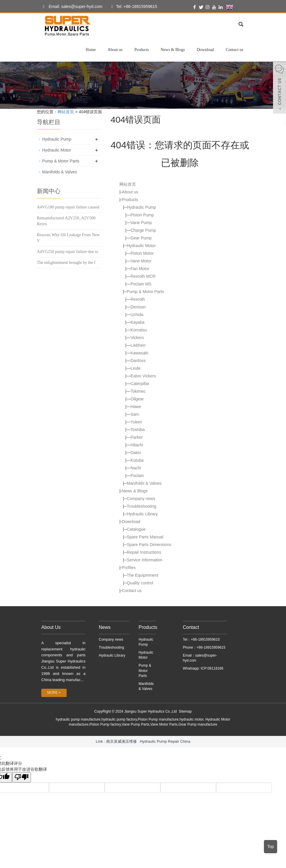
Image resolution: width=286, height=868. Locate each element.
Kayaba (138, 322)
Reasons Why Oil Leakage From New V (68, 238)
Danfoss (138, 361)
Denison (138, 307)
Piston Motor (142, 253)
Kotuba (137, 460)
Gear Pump (141, 238)
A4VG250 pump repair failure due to (68, 252)
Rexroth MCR (143, 276)
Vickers (137, 338)
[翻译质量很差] (22, 777)
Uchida (137, 315)
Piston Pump (142, 215)
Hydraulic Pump (141, 207)
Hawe (136, 407)
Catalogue (136, 529)
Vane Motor (141, 261)
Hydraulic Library (142, 514)
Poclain (137, 476)
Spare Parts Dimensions (149, 545)
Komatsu (139, 330)
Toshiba (138, 430)
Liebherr (138, 345)
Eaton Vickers (143, 376)
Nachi (136, 468)
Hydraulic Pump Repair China (165, 741)
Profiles (129, 568)
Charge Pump (143, 230)
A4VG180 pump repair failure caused (68, 207)
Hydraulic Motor (141, 246)
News (105, 627)
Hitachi (137, 445)
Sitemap (185, 711)
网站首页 (66, 112)
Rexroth (138, 299)
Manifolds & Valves (144, 483)
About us (115, 50)
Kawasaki (139, 353)
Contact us (235, 50)
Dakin (136, 453)
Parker (137, 437)
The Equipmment (143, 575)
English (237, 7)
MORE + (54, 693)
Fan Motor (140, 269)
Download (205, 50)
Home (91, 50)
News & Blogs (173, 50)
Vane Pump (141, 223)
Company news (141, 499)
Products (142, 50)
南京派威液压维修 (121, 741)
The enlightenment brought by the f (66, 263)
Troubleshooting (142, 506)
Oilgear (137, 399)
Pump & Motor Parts (145, 292)
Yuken (136, 422)
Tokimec (138, 391)
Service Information (145, 560)
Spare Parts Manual (145, 537)
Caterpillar (140, 384)
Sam (135, 414)
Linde (136, 368)
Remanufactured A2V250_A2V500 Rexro (66, 221)
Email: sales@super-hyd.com (71, 7)
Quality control (140, 583)
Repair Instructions (144, 552)
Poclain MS (141, 284)
